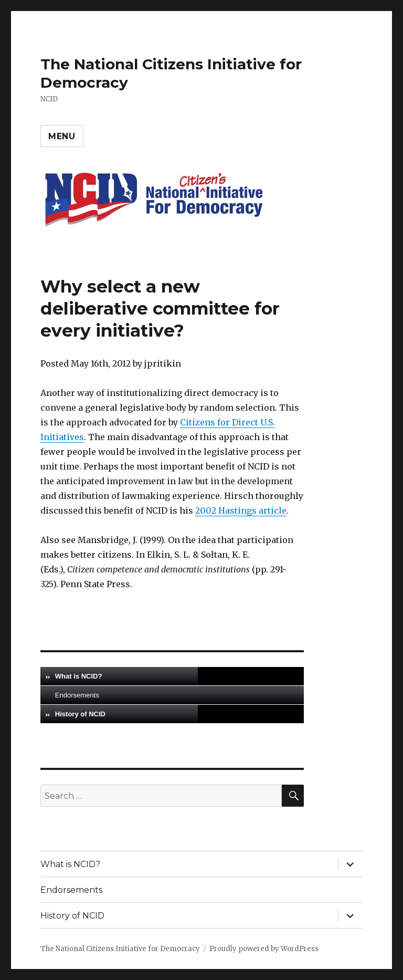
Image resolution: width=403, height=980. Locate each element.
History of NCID (80, 714)
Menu (62, 136)
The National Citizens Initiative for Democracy (120, 949)
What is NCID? (79, 676)
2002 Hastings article (241, 510)
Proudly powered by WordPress (264, 949)
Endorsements (77, 695)
